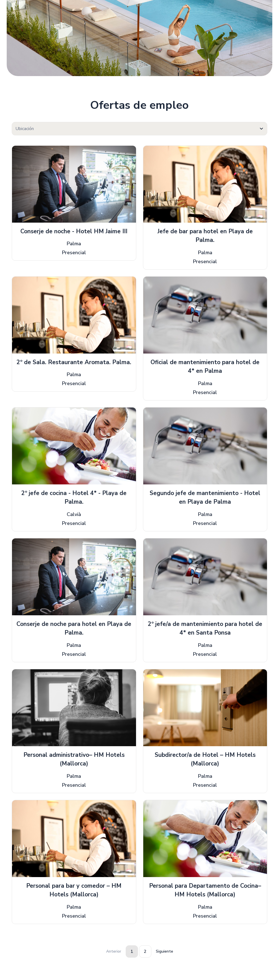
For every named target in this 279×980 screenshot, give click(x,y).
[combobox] (139, 129)
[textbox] (139, 129)
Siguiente (164, 951)
